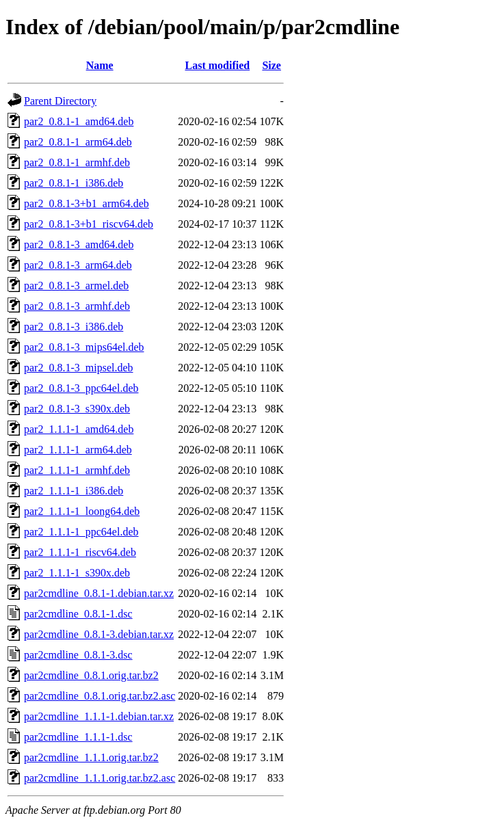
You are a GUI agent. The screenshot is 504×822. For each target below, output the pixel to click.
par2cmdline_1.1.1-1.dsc (78, 737)
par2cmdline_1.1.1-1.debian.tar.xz (99, 716)
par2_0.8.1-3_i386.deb (74, 327)
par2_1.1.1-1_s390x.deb (77, 573)
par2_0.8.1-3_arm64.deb (78, 265)
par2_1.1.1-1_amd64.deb (79, 429)
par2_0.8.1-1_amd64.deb (79, 121)
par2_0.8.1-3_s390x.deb (77, 409)
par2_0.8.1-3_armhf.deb (77, 306)
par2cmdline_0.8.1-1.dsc (78, 614)
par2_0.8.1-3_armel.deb (76, 286)
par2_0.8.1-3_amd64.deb (79, 244)
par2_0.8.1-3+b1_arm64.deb (87, 203)
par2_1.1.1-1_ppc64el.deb (81, 532)
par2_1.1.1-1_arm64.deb (78, 450)
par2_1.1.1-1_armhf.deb (77, 470)
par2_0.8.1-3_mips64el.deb (84, 347)
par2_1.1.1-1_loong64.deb (82, 511)
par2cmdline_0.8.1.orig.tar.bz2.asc (100, 696)
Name (100, 65)
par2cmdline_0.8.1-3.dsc (78, 655)
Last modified (217, 65)
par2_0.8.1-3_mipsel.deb (79, 368)
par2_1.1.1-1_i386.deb (74, 491)
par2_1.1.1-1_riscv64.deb (80, 552)
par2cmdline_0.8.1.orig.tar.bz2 (91, 675)
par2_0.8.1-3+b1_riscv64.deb (89, 224)
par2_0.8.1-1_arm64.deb (78, 142)
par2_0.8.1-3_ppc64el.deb (81, 388)
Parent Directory (60, 101)
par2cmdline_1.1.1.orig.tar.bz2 (91, 757)
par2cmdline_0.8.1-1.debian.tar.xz (99, 593)
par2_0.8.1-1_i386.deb (74, 183)
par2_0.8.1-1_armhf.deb (77, 162)
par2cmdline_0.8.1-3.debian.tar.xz (99, 634)
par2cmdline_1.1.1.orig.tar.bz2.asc (100, 778)
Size (271, 65)
